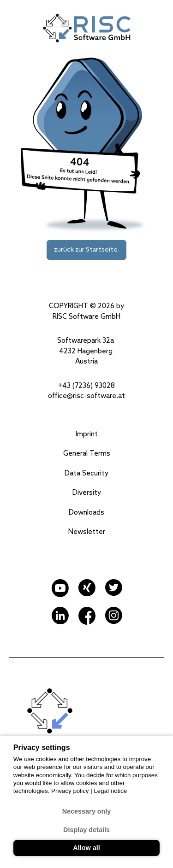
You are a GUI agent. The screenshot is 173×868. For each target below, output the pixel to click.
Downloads (86, 513)
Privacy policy (71, 791)
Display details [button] (86, 830)
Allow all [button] (86, 848)
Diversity (87, 493)
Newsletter (87, 532)
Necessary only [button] (87, 811)
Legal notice (110, 791)
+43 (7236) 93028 (86, 386)
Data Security (86, 474)
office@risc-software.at (86, 396)
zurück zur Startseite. (86, 250)
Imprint (87, 434)
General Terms (87, 454)
